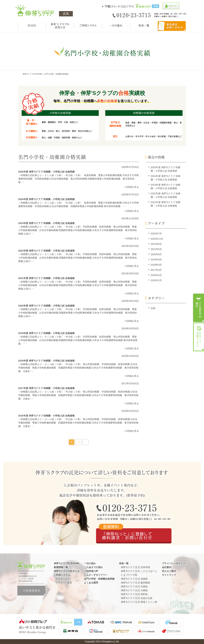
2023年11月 (157, 239)
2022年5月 (156, 244)
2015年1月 (156, 280)
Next (86, 442)
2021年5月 (156, 249)
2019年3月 (156, 260)
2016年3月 (156, 275)
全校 (153, 308)
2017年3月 (156, 270)
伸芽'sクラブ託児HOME (32, 74)
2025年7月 (156, 234)
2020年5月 (156, 254)
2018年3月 (156, 265)
